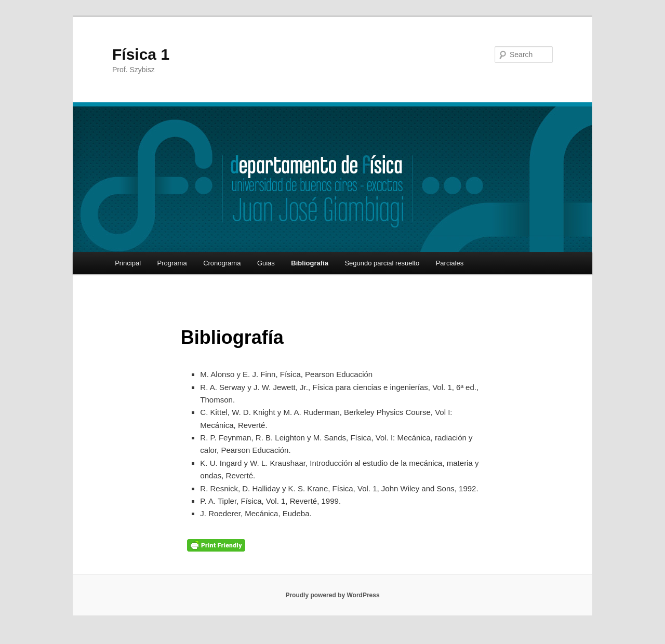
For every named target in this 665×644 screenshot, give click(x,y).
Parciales (450, 263)
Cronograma (222, 263)
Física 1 (141, 54)
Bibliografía (310, 263)
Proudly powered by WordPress (332, 595)
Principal (128, 263)
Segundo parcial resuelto (382, 263)
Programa (172, 263)
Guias (266, 263)
